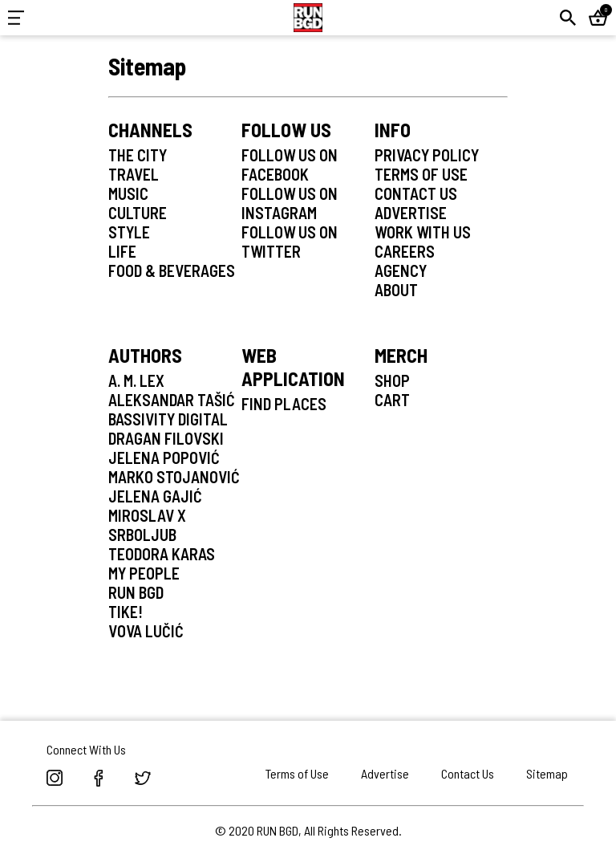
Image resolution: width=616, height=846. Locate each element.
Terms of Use (297, 773)
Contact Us (468, 773)
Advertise (385, 773)
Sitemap (547, 773)
